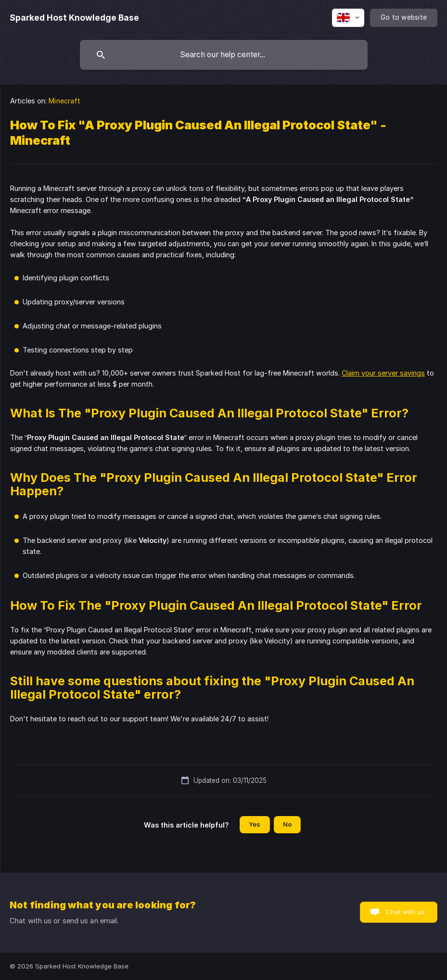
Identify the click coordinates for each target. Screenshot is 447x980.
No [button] (287, 824)
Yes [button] (255, 824)
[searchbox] (224, 55)
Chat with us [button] (405, 912)
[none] (74, 18)
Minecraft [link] (64, 101)
